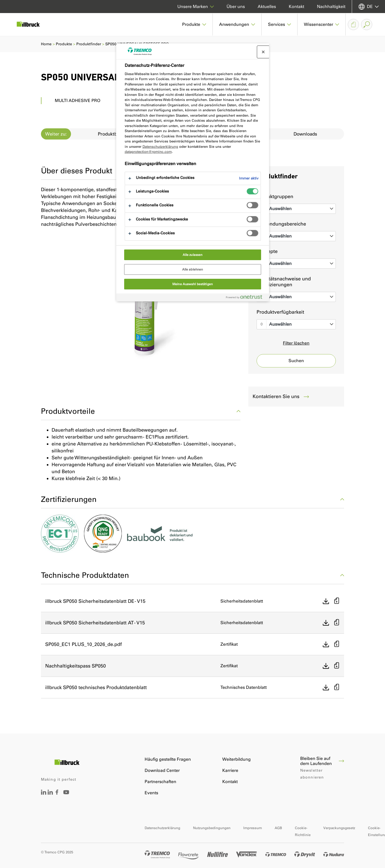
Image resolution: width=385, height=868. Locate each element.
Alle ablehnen (193, 269)
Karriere (230, 770)
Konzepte (267, 251)
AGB (278, 828)
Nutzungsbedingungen (212, 828)
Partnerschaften (160, 782)
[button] (194, 24)
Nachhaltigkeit (331, 7)
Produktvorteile (141, 411)
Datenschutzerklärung (162, 828)
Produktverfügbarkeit (280, 312)
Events (151, 793)
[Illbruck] (32, 24)
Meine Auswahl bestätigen (192, 284)
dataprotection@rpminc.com (148, 152)
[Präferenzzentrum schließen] (263, 52)
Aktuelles (267, 7)
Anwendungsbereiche (281, 224)
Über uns (236, 7)
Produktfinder (89, 44)
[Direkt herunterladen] (326, 601)
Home (46, 44)
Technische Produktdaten (192, 575)
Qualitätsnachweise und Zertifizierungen (284, 282)
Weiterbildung (237, 759)
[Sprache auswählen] (369, 7)
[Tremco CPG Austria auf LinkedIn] (50, 793)
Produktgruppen (275, 196)
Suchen (296, 361)
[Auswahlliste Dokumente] (353, 24)
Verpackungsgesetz (339, 828)
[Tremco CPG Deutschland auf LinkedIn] (44, 793)
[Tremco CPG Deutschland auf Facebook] (57, 793)
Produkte (64, 44)
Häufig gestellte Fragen (168, 759)
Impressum (253, 828)
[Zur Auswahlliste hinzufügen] (337, 601)
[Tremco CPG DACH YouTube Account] (66, 796)
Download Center (162, 770)
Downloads (305, 134)
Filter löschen (296, 343)
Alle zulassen (193, 255)
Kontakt (296, 7)
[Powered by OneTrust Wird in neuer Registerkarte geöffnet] (246, 298)
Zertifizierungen (192, 499)
